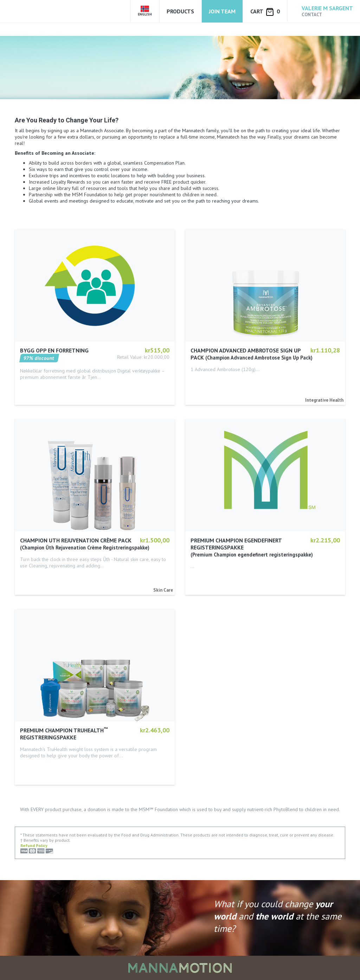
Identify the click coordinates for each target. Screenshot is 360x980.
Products (180, 11)
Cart (265, 12)
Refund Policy (34, 845)
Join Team (222, 11)
